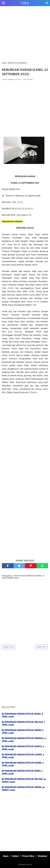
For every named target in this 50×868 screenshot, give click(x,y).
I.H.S (25, 3)
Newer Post (8, 647)
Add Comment (28, 79)
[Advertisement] (25, 34)
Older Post (42, 647)
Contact (15, 856)
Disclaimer (42, 856)
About (6, 856)
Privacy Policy (28, 856)
